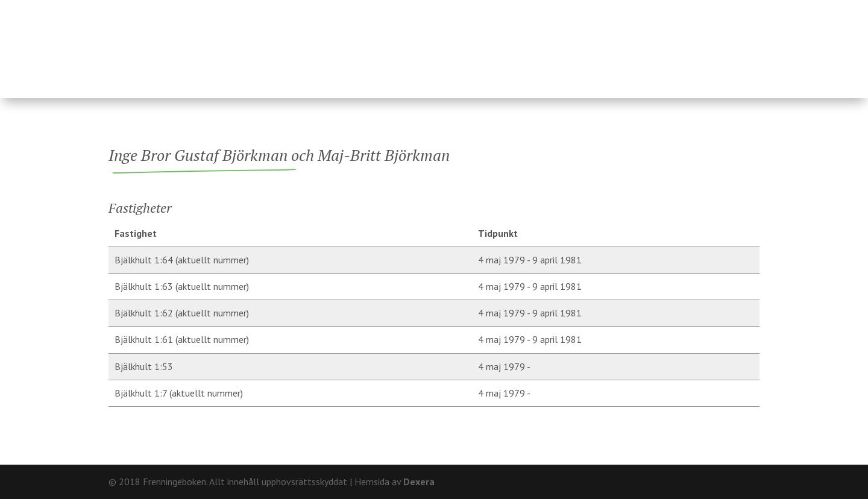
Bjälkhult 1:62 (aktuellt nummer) (182, 313)
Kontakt (739, 9)
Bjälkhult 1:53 (144, 366)
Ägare (431, 43)
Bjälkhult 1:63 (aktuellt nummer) (182, 286)
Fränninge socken (528, 43)
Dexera (419, 482)
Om (699, 9)
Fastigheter (354, 43)
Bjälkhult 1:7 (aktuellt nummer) (179, 393)
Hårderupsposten (677, 43)
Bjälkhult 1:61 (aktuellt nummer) (182, 339)
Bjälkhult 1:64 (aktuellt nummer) (182, 260)
